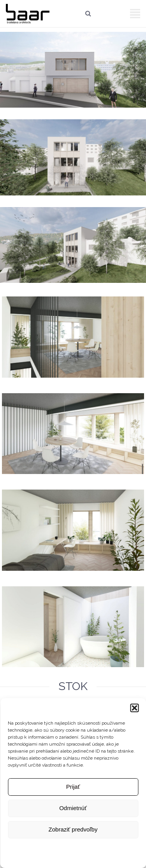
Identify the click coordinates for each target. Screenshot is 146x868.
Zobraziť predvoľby (73, 829)
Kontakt (130, 848)
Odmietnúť (73, 808)
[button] (134, 708)
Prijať (73, 787)
